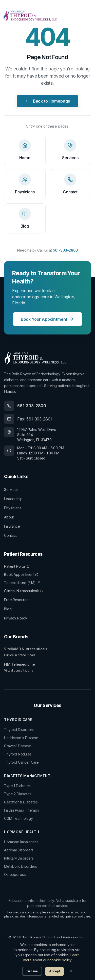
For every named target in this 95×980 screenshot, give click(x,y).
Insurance (12, 526)
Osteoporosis (15, 874)
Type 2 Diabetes (18, 794)
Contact (10, 535)
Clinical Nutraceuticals (24, 591)
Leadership (13, 499)
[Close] (71, 971)
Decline (32, 971)
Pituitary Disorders (19, 858)
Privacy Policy (16, 618)
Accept (54, 971)
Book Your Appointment (48, 319)
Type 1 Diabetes (17, 786)
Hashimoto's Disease (21, 738)
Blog (8, 609)
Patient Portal (17, 566)
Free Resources (17, 600)
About (9, 517)
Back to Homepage (48, 101)
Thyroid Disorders (19, 730)
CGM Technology (18, 818)
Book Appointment (21, 574)
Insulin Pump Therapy (22, 810)
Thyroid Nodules (18, 754)
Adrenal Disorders (19, 850)
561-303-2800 (65, 250)
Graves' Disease (18, 746)
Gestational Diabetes (21, 802)
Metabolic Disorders (21, 866)
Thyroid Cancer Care (21, 762)
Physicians (13, 508)
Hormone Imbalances (21, 842)
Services (11, 489)
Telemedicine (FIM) (22, 583)
